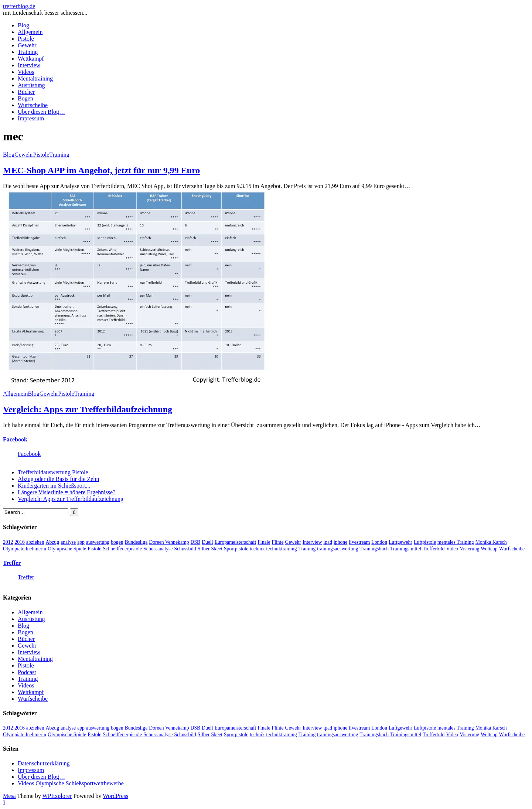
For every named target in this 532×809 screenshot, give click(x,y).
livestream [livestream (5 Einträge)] (359, 542)
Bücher (26, 92)
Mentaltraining (35, 78)
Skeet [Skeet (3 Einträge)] (217, 549)
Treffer (12, 563)
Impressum (31, 118)
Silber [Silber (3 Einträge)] (204, 549)
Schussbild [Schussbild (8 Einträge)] (185, 549)
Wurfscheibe (33, 105)
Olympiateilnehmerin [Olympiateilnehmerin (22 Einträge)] (25, 549)
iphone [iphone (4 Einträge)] (340, 542)
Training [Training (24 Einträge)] (307, 549)
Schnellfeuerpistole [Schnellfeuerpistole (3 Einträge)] (122, 549)
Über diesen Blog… (41, 112)
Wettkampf (31, 59)
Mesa (9, 796)
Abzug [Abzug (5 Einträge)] (53, 542)
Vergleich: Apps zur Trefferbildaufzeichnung (88, 409)
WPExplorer (57, 796)
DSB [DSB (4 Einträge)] (196, 542)
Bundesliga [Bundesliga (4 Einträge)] (136, 542)
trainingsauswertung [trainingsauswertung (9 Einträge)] (337, 549)
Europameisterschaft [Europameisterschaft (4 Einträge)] (236, 542)
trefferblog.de (19, 6)
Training (28, 52)
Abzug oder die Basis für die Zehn (58, 479)
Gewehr (27, 45)
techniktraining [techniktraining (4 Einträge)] (282, 549)
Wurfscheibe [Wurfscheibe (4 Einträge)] (512, 549)
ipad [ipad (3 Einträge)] (328, 542)
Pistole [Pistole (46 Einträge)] (94, 549)
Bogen (25, 98)
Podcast (27, 672)
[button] (136, 289)
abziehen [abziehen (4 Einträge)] (35, 542)
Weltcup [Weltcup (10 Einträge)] (489, 549)
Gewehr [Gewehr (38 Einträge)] (293, 542)
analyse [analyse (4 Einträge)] (68, 542)
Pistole (26, 39)
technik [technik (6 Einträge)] (257, 549)
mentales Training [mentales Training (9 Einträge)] (456, 542)
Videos (26, 72)
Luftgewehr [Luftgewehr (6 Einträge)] (400, 542)
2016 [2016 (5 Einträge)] (19, 542)
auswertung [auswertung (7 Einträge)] (98, 542)
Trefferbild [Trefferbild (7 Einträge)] (434, 549)
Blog (23, 25)
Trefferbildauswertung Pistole (53, 472)
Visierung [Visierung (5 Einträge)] (469, 549)
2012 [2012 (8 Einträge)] (8, 542)
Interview (29, 65)
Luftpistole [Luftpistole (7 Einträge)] (425, 542)
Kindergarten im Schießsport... (54, 486)
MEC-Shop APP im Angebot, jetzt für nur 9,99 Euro (101, 170)
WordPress (115, 796)
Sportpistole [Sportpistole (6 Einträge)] (236, 549)
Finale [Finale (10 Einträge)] (264, 542)
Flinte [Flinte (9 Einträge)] (278, 542)
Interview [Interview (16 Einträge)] (312, 542)
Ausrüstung (31, 85)
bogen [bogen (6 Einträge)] (117, 542)
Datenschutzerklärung (44, 763)
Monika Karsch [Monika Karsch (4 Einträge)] (491, 542)
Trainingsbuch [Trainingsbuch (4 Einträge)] (374, 549)
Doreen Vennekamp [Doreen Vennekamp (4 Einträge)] (169, 542)
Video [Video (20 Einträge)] (452, 549)
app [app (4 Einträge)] (81, 542)
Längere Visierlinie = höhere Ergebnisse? (66, 492)
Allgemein (30, 32)
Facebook (15, 439)
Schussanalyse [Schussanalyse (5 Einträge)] (158, 549)
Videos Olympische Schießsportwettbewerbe (71, 783)
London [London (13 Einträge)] (379, 542)
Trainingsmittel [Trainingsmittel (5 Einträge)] (406, 549)
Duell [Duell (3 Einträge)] (207, 542)
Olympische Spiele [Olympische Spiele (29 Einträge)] (67, 549)
